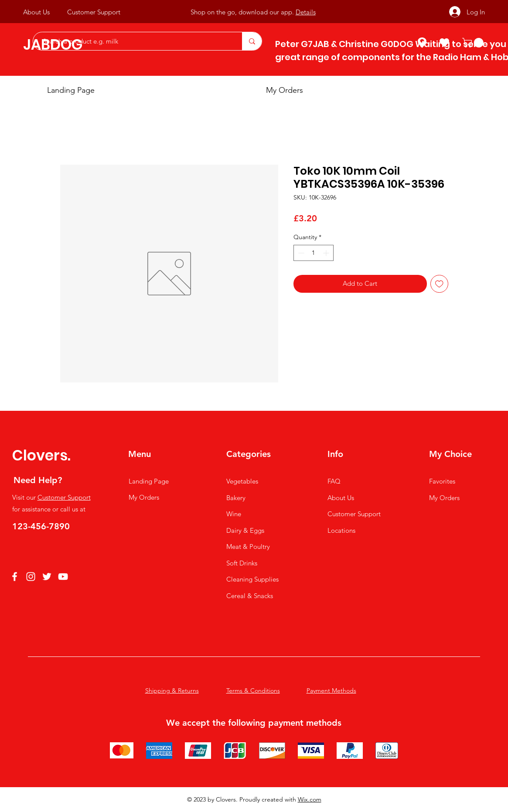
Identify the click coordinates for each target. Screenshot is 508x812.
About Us (341, 498)
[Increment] (327, 253)
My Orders (144, 497)
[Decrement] (300, 253)
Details (306, 12)
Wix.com (310, 799)
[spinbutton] (314, 253)
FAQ (334, 481)
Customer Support (64, 497)
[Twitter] (47, 577)
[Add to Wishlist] (439, 284)
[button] (474, 43)
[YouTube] (63, 577)
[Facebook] (15, 577)
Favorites (442, 481)
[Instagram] (31, 577)
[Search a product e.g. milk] (133, 41)
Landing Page (149, 481)
